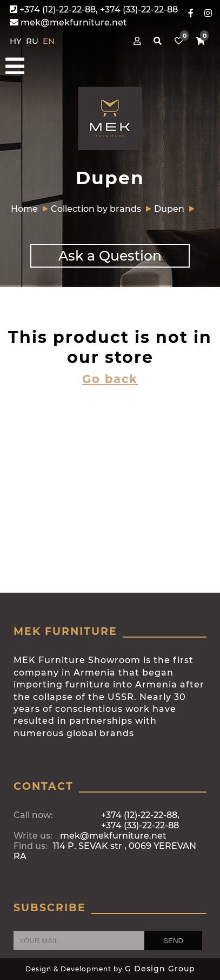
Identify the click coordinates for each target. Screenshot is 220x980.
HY (17, 41)
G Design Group (160, 969)
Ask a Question (110, 256)
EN (49, 41)
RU (33, 41)
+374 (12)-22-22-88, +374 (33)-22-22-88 (94, 9)
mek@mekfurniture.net (68, 22)
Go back (110, 379)
